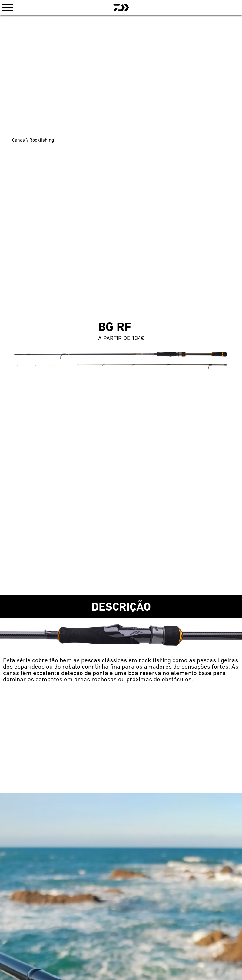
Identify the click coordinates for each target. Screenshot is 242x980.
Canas (18, 140)
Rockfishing (42, 140)
